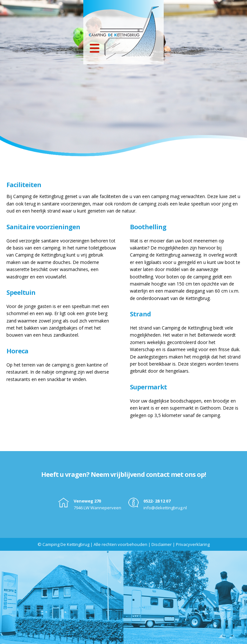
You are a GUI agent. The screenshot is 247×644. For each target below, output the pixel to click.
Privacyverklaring (193, 544)
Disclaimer (162, 544)
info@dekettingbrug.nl (165, 508)
